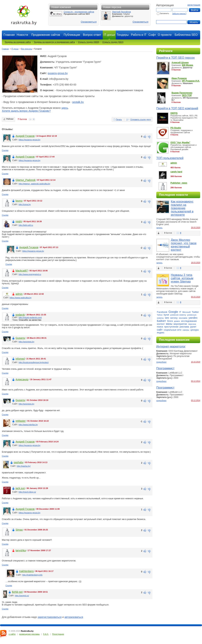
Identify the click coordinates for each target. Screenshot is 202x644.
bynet (166, 315)
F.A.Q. (46, 634)
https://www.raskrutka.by (20, 298)
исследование (189, 321)
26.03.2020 (196, 228)
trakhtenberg (27, 571)
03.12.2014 (196, 381)
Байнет (161, 321)
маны (169, 324)
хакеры (186, 330)
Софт (152, 35)
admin (19, 294)
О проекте (165, 35)
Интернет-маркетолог (171, 346)
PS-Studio (176, 128)
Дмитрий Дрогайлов (121, 12)
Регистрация (58, 634)
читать (159, 228)
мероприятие (180, 324)
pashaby (19, 462)
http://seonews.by (26, 342)
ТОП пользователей (170, 158)
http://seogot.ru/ (22, 596)
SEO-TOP (187, 95)
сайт (160, 330)
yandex (193, 318)
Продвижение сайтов (46, 35)
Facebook (162, 312)
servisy (174, 318)
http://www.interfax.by (28, 425)
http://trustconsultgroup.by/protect (33, 362)
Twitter (195, 312)
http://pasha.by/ (24, 466)
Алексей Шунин (180, 63)
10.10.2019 (196, 362)
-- (30, 119)
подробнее (161, 362)
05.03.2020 (196, 297)
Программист (165, 368)
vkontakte (183, 318)
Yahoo (160, 315)
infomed (20, 359)
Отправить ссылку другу (141, 120)
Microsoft (186, 312)
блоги (170, 321)
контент (161, 324)
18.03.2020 (196, 263)
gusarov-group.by (58, 73)
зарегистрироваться (50, 617)
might (19, 221)
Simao (19, 530)
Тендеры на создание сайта (18, 42)
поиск (160, 327)
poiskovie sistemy (178, 315)
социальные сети (172, 330)
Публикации (72, 35)
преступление (171, 327)
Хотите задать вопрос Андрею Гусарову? (26, 111)
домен (177, 321)
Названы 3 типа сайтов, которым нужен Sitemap (182, 278)
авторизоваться (74, 617)
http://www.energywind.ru (30, 274)
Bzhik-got (17, 592)
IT (180, 312)
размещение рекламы (29, 634)
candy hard (176, 172)
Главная (9, 35)
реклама (184, 327)
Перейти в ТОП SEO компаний (177, 108)
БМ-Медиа (187, 65)
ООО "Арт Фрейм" (180, 143)
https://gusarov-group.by (29, 140)
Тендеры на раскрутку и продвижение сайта (54, 42)
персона (192, 324)
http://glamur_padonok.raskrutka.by (34, 184)
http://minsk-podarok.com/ (30, 317)
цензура (195, 330)
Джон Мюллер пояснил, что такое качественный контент (184, 245)
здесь (65, 108)
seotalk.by (78, 102)
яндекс (161, 333)
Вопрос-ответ (92, 35)
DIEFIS (174, 113)
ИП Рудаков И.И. (191, 81)
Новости (22, 35)
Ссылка (5, 150)
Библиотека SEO (186, 35)
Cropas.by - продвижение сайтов (79, 12)
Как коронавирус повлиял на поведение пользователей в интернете (182, 208)
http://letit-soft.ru (26, 225)
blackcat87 (22, 271)
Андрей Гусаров (25, 136)
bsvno (19, 201)
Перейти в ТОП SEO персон (175, 58)
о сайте (12, 634)
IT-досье (15, 49)
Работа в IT (139, 35)
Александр (22, 379)
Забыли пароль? (179, 14)
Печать (119, 120)
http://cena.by (25, 204)
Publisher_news (179, 183)
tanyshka (21, 550)
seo (167, 318)
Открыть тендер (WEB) (89, 42)
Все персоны (27, 49)
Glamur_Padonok (26, 180)
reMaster (21, 421)
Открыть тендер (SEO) (113, 42)
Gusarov (20, 338)
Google (173, 312)
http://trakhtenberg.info (32, 575)
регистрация (194, 5)
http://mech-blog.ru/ (27, 492)
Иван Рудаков (179, 78)
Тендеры (123, 35)
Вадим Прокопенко (182, 93)
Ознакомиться (89, 22)
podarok (20, 315)
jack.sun (20, 488)
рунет (193, 327)
